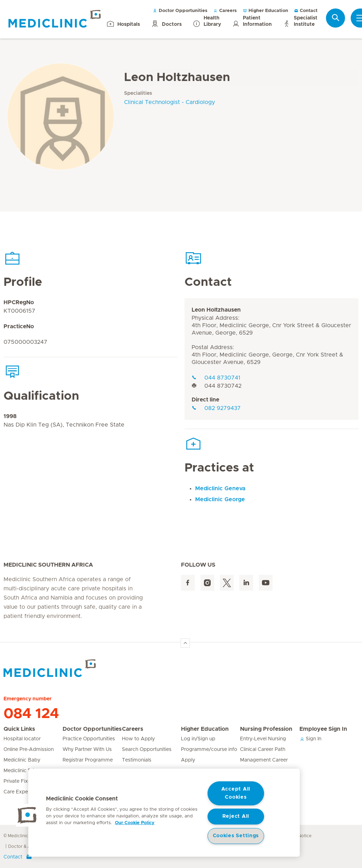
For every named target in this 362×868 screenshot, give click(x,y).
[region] (164, 813)
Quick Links (19, 729)
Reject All (236, 816)
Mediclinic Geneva (220, 488)
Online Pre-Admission (29, 750)
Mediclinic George (220, 499)
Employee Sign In (323, 729)
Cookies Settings (236, 836)
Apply (188, 760)
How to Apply (138, 739)
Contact (306, 11)
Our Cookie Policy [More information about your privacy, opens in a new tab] (135, 823)
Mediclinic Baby (22, 760)
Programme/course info (209, 750)
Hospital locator (22, 739)
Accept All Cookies (236, 793)
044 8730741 (216, 378)
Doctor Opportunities (180, 11)
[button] (27, 815)
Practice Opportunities (89, 739)
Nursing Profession (266, 729)
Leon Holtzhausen (216, 310)
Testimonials (137, 760)
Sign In (310, 739)
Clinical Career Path (263, 750)
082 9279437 (216, 408)
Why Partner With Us (87, 750)
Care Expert (17, 792)
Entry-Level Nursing (263, 739)
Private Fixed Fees (25, 781)
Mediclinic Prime (22, 771)
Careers (225, 11)
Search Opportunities (147, 750)
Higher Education (265, 11)
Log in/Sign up (198, 739)
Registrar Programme (88, 760)
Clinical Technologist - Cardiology (170, 102)
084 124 (31, 714)
